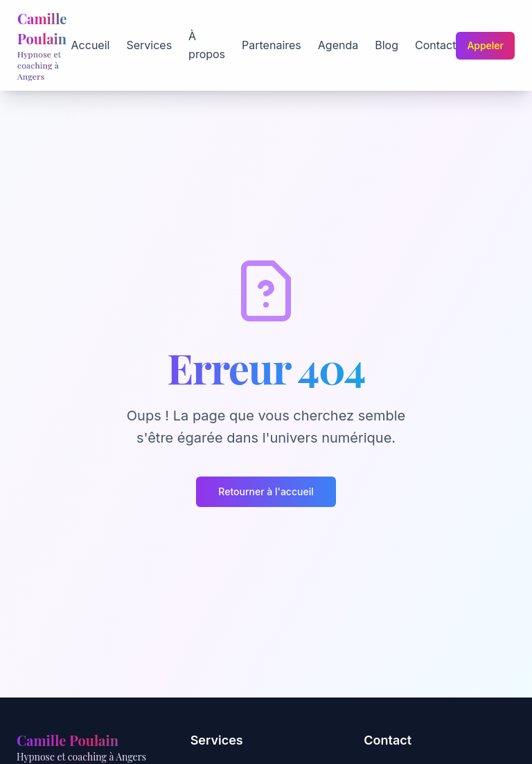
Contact (435, 45)
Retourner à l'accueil (266, 491)
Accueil (91, 45)
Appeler (485, 45)
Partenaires (272, 45)
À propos (207, 45)
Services (149, 45)
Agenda (338, 45)
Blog (387, 45)
